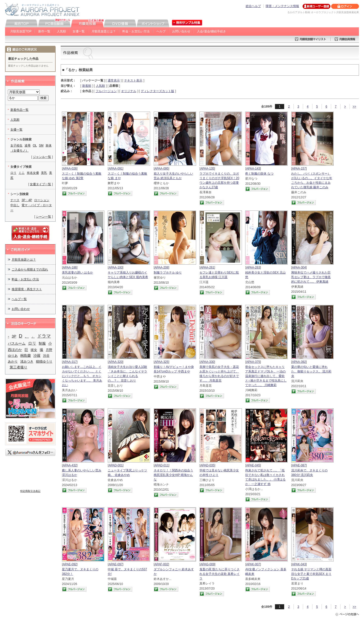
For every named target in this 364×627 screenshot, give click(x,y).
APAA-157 (299, 169)
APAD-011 (162, 465)
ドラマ (44, 336)
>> (354, 107)
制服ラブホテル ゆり (168, 273)
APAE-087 (299, 465)
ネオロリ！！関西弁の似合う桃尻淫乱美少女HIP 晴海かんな (173, 475)
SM (41, 145)
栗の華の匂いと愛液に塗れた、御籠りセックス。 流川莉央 (311, 371)
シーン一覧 (43, 217)
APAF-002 (161, 564)
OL (35, 145)
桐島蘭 (26, 356)
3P (14, 336)
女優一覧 (79, 31)
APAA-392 (299, 362)
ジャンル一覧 (42, 157)
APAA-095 (161, 169)
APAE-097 (116, 564)
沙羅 (37, 356)
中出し (15, 205)
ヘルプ (161, 31)
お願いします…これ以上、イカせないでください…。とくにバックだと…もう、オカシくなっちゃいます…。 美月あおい (82, 376)
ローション (42, 200)
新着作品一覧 (19, 110)
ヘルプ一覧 (19, 299)
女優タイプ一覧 (40, 184)
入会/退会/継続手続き (211, 31)
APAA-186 (70, 267)
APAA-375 (253, 362)
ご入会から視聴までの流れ (30, 269)
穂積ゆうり (44, 361)
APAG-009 (207, 564)
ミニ (21, 173)
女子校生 (16, 145)
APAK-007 (253, 564)
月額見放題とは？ (104, 31)
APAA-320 (116, 362)
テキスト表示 (133, 80)
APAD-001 (116, 465)
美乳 (44, 173)
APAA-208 (161, 267)
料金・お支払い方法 (136, 31)
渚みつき (27, 361)
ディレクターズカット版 (157, 91)
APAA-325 (161, 362)
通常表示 (114, 80)
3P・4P (27, 200)
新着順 (87, 86)
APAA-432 (70, 465)
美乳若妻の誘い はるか (77, 273)
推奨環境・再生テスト (27, 289)
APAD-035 (207, 465)
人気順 (61, 31)
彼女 (34, 350)
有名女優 (33, 173)
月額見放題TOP (21, 31)
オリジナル (129, 91)
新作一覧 (44, 31)
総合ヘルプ (253, 6)
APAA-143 (253, 169)
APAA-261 (207, 267)
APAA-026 (70, 169)
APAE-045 (253, 465)
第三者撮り (18, 367)
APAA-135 (207, 169)
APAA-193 (116, 267)
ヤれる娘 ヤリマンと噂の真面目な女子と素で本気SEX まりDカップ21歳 (311, 574)
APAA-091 (116, 169)
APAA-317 (70, 362)
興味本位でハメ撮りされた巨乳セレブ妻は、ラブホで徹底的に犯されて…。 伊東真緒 (311, 277)
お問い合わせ (181, 31)
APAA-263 (253, 267)
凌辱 (28, 145)
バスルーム (17, 343)
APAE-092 (70, 564)
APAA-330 (207, 362)
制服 (42, 343)
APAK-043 (299, 564)
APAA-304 (299, 267)
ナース (15, 200)
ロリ (13, 173)
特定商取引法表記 (30, 491)
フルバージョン (106, 91)
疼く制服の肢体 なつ (259, 174)
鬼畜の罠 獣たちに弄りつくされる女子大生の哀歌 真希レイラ (220, 574)
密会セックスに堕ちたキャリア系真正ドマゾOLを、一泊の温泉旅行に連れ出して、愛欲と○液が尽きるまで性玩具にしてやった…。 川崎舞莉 (266, 376)
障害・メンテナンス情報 (282, 6)
